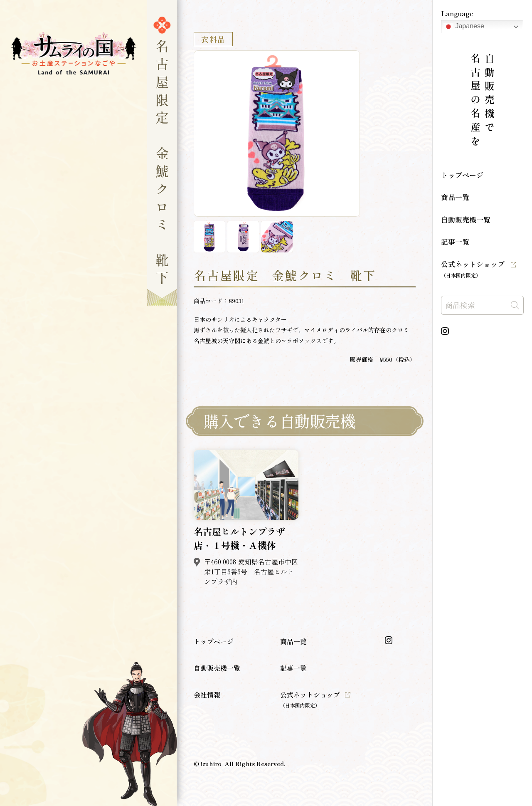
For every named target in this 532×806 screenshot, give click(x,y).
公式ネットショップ (473, 269)
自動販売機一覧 (466, 219)
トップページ (462, 175)
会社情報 (207, 695)
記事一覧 (455, 241)
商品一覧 (455, 197)
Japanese (464, 27)
